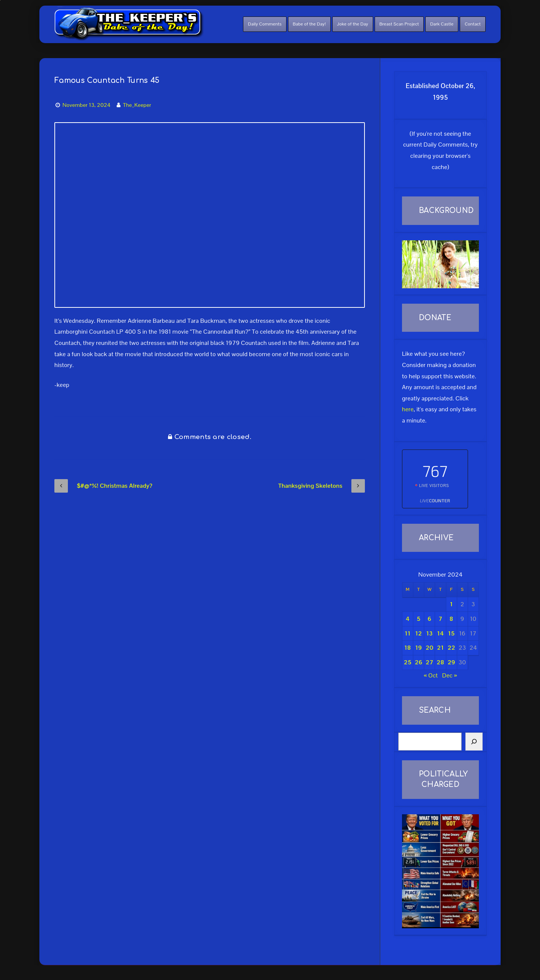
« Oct (431, 675)
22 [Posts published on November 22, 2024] (451, 648)
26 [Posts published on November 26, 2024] (418, 662)
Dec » (449, 675)
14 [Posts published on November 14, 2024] (441, 633)
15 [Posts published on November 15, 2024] (451, 633)
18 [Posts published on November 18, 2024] (408, 648)
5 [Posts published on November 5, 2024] (418, 619)
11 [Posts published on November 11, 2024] (407, 633)
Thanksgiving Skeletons (322, 486)
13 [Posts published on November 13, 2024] (429, 633)
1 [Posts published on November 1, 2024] (451, 604)
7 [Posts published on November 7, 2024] (440, 619)
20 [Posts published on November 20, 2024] (429, 648)
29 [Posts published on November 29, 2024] (451, 662)
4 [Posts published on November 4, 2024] (408, 619)
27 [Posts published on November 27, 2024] (429, 662)
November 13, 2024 (87, 105)
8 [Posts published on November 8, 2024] (451, 619)
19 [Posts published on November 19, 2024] (418, 648)
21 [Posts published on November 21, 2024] (441, 648)
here (408, 409)
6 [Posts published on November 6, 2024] (429, 619)
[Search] (474, 742)
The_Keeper (137, 105)
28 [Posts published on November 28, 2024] (441, 662)
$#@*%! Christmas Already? (103, 486)
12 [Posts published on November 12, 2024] (418, 633)
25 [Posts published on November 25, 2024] (408, 662)
